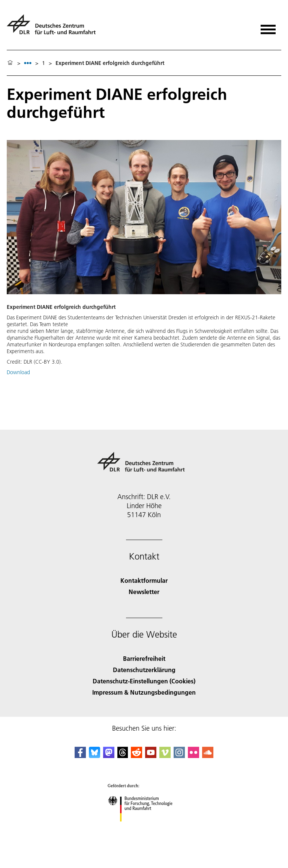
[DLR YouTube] (151, 756)
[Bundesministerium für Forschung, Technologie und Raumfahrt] (144, 828)
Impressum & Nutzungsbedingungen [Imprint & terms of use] (144, 692)
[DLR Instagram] (179, 756)
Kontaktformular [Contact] (144, 580)
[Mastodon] (109, 756)
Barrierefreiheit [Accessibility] (144, 658)
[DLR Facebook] (80, 756)
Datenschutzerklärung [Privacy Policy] (144, 670)
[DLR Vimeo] (165, 756)
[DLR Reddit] (136, 756)
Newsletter (144, 592)
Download (18, 372)
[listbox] (28, 63)
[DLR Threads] (123, 756)
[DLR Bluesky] (94, 756)
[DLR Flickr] (193, 756)
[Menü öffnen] (268, 27)
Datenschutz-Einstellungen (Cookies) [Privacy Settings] (144, 681)
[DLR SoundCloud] (208, 756)
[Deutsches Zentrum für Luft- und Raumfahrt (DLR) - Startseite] (54, 28)
